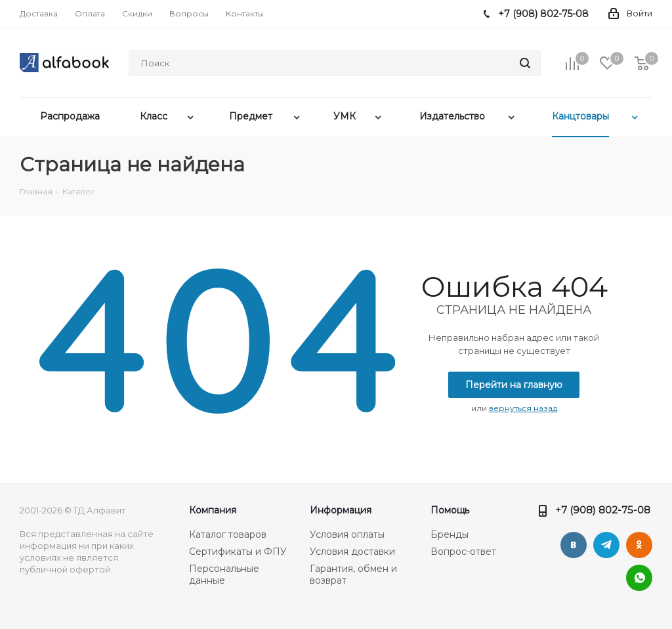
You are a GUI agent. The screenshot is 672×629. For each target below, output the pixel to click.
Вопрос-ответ (463, 552)
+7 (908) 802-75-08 (603, 510)
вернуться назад (523, 408)
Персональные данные (224, 575)
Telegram (606, 545)
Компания (213, 510)
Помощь (450, 510)
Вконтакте (574, 545)
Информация (341, 510)
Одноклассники (639, 545)
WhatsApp (639, 578)
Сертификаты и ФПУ (238, 552)
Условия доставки (352, 552)
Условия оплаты (347, 534)
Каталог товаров (228, 534)
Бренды (450, 534)
